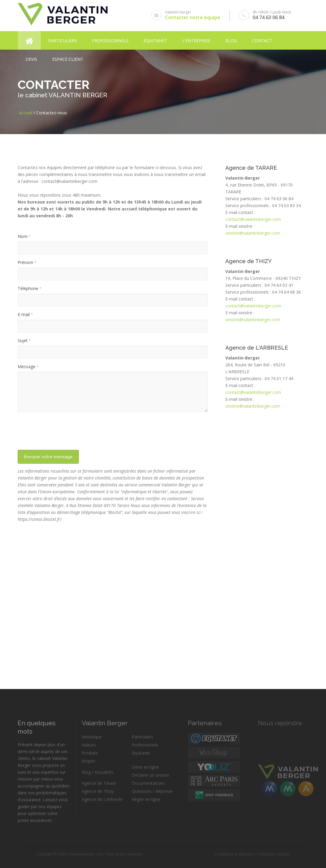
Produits (90, 753)
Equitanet (155, 39)
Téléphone (30, 288)
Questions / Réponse (152, 791)
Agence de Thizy (98, 791)
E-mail (25, 314)
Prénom (27, 262)
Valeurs (89, 745)
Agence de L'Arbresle (102, 799)
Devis (31, 58)
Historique (92, 737)
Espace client (68, 58)
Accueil (26, 113)
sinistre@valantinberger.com (253, 233)
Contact (262, 39)
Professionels (145, 745)
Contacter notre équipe (193, 17)
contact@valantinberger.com (253, 219)
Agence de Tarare (99, 783)
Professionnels (110, 39)
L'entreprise (196, 39)
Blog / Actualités (98, 772)
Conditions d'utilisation (226, 854)
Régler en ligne (146, 799)
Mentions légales (266, 854)
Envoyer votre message (48, 457)
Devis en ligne (145, 767)
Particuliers (63, 39)
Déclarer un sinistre (151, 775)
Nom (24, 236)
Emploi (88, 761)
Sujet (24, 340)
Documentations (148, 783)
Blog (231, 39)
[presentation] (63, 428)
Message (28, 367)
